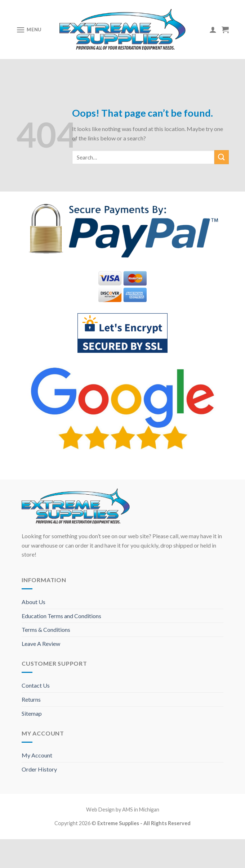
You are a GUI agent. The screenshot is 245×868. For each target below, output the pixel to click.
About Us (34, 602)
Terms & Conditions (46, 629)
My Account (37, 755)
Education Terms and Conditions (61, 616)
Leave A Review (41, 644)
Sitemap (32, 713)
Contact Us (36, 685)
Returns (31, 699)
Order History (39, 769)
